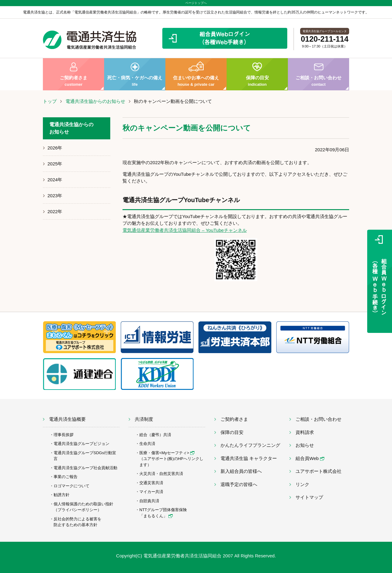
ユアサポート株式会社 (318, 471)
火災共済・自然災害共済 (161, 474)
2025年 (55, 164)
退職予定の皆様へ (239, 484)
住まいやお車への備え (196, 74)
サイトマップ (309, 497)
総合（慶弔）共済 (155, 435)
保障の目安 (257, 74)
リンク (302, 484)
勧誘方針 (62, 495)
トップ (50, 101)
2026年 (55, 148)
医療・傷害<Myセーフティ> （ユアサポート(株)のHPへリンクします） (171, 459)
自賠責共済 (149, 501)
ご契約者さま (73, 74)
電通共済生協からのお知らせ (95, 101)
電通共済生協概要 (67, 419)
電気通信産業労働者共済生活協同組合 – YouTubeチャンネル (185, 230)
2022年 (55, 211)
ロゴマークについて (72, 486)
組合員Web (310, 458)
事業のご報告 (66, 477)
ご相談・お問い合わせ (318, 74)
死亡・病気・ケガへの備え (135, 74)
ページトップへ (196, 3)
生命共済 (147, 444)
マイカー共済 (151, 492)
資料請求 (305, 432)
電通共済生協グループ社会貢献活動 (85, 468)
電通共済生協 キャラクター (249, 458)
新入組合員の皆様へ (241, 471)
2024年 (55, 180)
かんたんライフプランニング (250, 445)
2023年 (55, 196)
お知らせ (305, 445)
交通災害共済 (151, 483)
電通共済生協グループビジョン (81, 444)
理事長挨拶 (64, 435)
